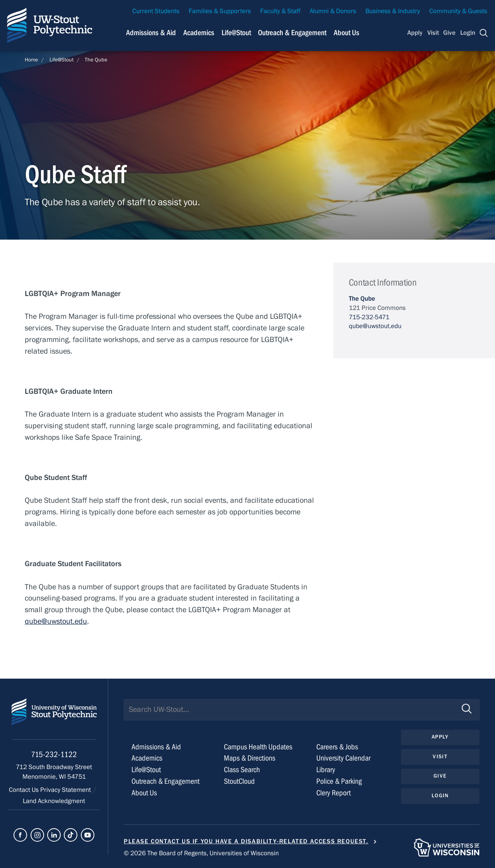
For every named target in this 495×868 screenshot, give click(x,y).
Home (31, 60)
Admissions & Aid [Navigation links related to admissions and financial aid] (151, 33)
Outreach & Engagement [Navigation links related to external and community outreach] (292, 33)
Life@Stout (61, 60)
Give (449, 33)
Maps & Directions (250, 758)
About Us (346, 33)
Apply (415, 33)
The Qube (96, 60)
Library (326, 770)
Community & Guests (458, 11)
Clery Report (334, 793)
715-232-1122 (54, 755)
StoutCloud (239, 781)
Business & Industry (393, 11)
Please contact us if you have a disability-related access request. (246, 841)
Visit (433, 33)
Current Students (156, 11)
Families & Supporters (220, 11)
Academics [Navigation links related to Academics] (199, 33)
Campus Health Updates (258, 747)
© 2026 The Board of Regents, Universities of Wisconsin (201, 853)
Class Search (242, 770)
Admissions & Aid (156, 747)
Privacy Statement (66, 790)
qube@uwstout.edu (56, 621)
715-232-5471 (369, 317)
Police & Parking (339, 781)
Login (468, 33)
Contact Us (25, 790)
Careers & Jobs (337, 747)
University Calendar (343, 758)
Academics (147, 758)
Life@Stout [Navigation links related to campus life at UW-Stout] (236, 33)
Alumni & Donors (333, 11)
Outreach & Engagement (166, 781)
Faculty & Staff (280, 11)
